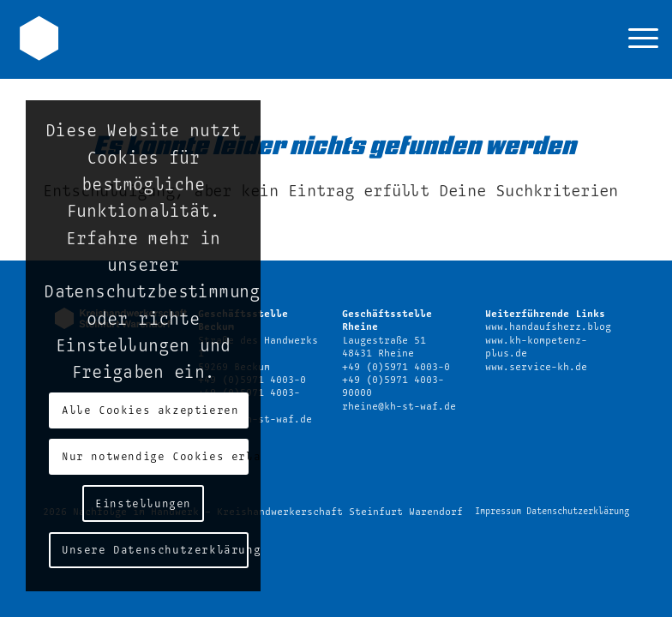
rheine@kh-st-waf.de (399, 407)
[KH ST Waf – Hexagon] (39, 35)
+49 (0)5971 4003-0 (396, 367)
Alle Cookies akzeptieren (150, 410)
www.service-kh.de (536, 367)
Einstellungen (143, 504)
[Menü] (635, 39)
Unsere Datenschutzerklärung (155, 550)
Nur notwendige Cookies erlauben (155, 457)
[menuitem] (635, 39)
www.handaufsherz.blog (548, 327)
